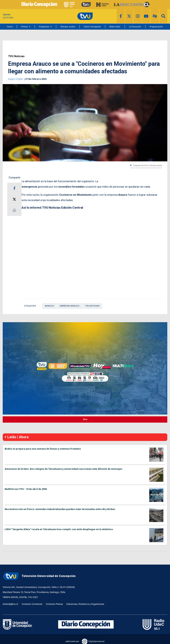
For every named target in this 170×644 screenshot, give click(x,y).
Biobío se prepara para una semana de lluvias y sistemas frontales (43, 449)
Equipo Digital (16, 79)
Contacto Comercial (32, 604)
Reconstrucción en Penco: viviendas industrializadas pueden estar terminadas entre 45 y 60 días (60, 509)
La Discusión (135, 27)
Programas (44, 27)
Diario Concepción (92, 27)
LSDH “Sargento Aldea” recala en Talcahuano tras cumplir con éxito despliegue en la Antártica (59, 529)
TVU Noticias (16, 56)
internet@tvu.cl (10, 604)
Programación (156, 27)
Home (10, 27)
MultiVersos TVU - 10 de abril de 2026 (26, 489)
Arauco (49, 306)
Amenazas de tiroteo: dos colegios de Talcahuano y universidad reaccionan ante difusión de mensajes (63, 469)
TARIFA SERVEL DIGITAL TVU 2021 (20, 597)
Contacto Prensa (54, 604)
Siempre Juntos (68, 27)
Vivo (85, 419)
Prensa (24, 27)
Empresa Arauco (70, 306)
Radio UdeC (115, 27)
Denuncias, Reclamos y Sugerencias (85, 604)
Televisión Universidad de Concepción (39, 576)
